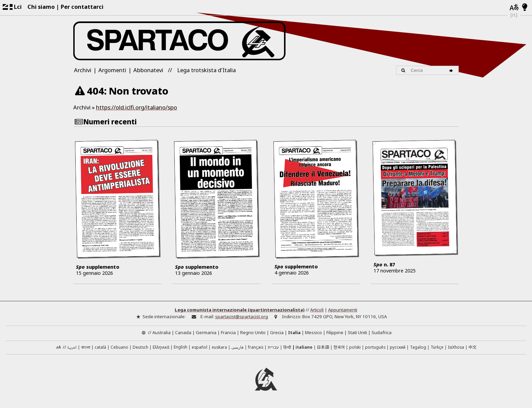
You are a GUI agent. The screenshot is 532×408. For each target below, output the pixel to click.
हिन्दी (287, 348)
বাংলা (86, 349)
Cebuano (119, 348)
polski (355, 348)
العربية (72, 349)
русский (398, 348)
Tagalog (418, 348)
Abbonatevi (148, 70)
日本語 (323, 348)
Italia (294, 333)
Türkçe (437, 348)
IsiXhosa (456, 348)
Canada (183, 333)
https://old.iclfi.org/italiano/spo (137, 107)
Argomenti (112, 70)
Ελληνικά (161, 348)
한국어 (339, 348)
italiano (304, 348)
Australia (161, 333)
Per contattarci (82, 7)
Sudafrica (382, 333)
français (256, 348)
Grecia (277, 333)
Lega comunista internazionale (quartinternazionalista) (240, 311)
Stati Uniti (357, 333)
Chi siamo (41, 7)
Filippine (335, 333)
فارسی (237, 348)
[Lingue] (514, 8)
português (375, 348)
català (100, 348)
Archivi (83, 70)
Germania (206, 333)
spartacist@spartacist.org (242, 317)
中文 (473, 348)
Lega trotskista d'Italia (206, 70)
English (180, 348)
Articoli (317, 311)
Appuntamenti (343, 311)
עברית (273, 348)
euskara (219, 348)
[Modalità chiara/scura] (525, 7)
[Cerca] (452, 70)
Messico (313, 333)
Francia (228, 333)
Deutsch (140, 348)
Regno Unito (253, 333)
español (199, 348)
